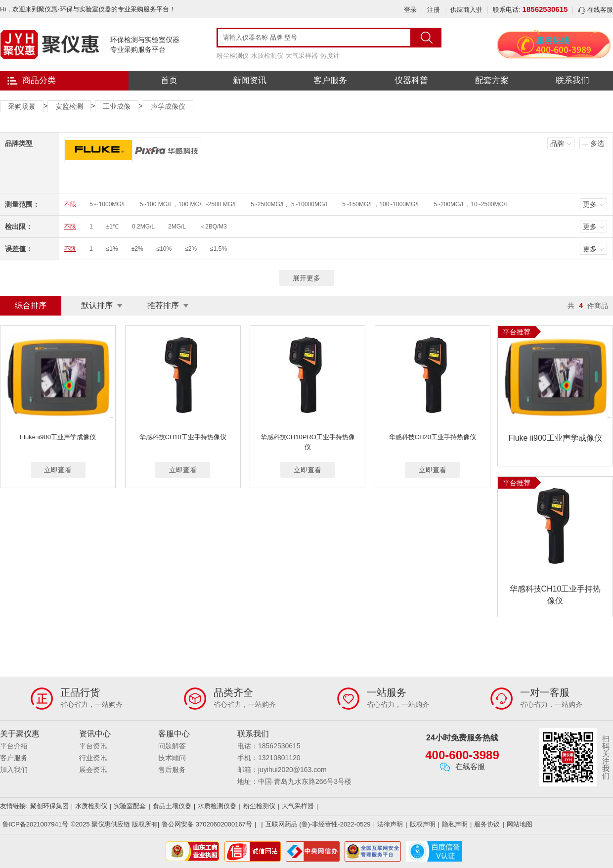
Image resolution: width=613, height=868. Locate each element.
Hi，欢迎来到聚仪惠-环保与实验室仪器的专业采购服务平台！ (88, 9)
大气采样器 (302, 56)
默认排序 (97, 305)
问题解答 (172, 746)
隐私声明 (455, 824)
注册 (434, 10)
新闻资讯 (250, 80)
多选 (597, 143)
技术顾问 (172, 758)
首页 (169, 80)
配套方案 (492, 80)
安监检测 (69, 106)
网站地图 (520, 824)
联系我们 (572, 80)
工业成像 (117, 106)
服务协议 (487, 824)
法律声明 (390, 824)
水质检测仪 (267, 56)
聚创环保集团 (49, 806)
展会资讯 (93, 770)
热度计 (330, 56)
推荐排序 (163, 305)
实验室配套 (130, 806)
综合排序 (31, 305)
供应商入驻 (466, 10)
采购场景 (22, 106)
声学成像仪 (168, 106)
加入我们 (14, 770)
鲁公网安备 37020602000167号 (207, 824)
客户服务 (330, 80)
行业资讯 (93, 758)
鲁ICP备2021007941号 (35, 824)
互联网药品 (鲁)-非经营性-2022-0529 (318, 824)
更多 (590, 204)
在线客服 (595, 10)
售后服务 (172, 770)
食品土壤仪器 (172, 806)
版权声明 (423, 824)
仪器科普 (411, 80)
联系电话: (530, 10)
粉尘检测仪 (233, 56)
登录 (410, 10)
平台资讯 (93, 746)
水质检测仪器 (217, 806)
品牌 (557, 143)
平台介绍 (14, 746)
